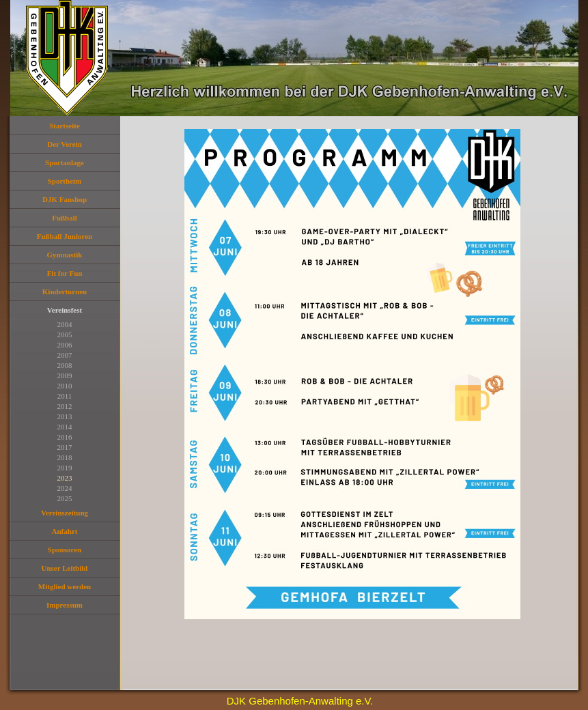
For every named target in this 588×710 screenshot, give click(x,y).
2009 (65, 375)
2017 (65, 447)
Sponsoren (65, 550)
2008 (65, 365)
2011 (65, 396)
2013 (65, 416)
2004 (65, 324)
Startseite (65, 126)
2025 (65, 498)
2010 (65, 386)
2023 (65, 478)
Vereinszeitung (65, 513)
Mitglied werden (65, 586)
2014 (65, 427)
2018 (65, 457)
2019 (65, 468)
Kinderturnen (65, 292)
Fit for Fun (65, 273)
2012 (65, 406)
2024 (65, 488)
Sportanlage (65, 162)
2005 (65, 335)
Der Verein (65, 144)
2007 (65, 355)
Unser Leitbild (65, 568)
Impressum (65, 605)
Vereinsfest (65, 310)
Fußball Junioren (65, 236)
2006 (65, 345)
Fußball (65, 218)
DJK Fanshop (65, 199)
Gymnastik (65, 255)
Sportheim (65, 181)
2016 (65, 437)
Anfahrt (65, 531)
